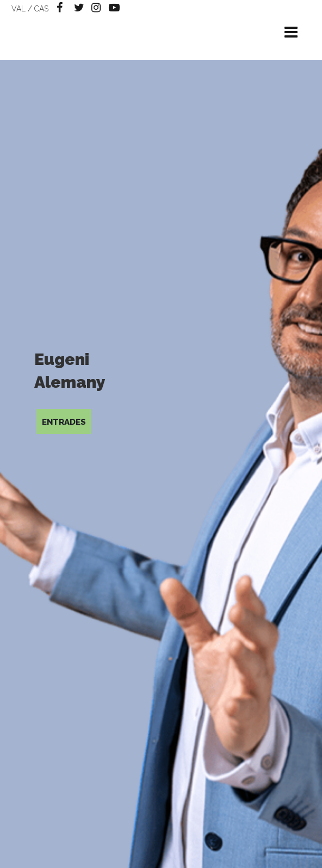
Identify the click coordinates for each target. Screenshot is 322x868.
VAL (18, 9)
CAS (41, 9)
